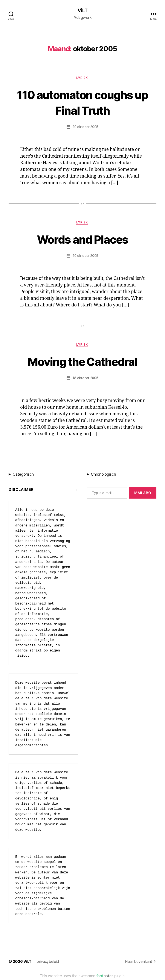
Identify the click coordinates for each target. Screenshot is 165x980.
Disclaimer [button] (21, 491)
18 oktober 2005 (85, 380)
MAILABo (143, 495)
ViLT (82, 11)
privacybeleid (48, 963)
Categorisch (23, 476)
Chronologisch (103, 476)
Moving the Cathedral (82, 363)
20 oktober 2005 (86, 128)
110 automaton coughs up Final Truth (82, 103)
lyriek (82, 78)
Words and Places (82, 240)
